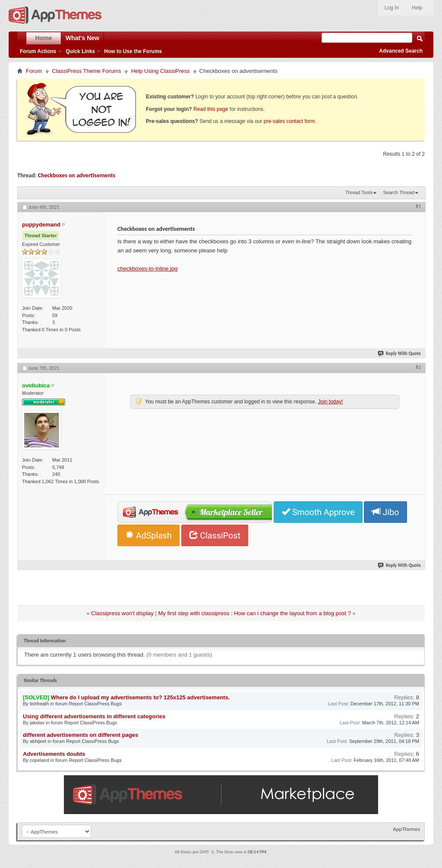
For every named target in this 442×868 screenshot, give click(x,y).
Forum (34, 71)
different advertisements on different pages (81, 735)
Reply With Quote (400, 354)
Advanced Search (401, 51)
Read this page (211, 109)
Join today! (330, 402)
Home (44, 38)
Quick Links (80, 51)
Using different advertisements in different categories (94, 716)
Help (417, 8)
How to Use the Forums (133, 51)
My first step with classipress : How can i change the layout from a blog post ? (254, 613)
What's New (82, 38)
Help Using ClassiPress (161, 71)
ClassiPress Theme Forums (87, 71)
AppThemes (406, 829)
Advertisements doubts (54, 754)
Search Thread (399, 192)
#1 (418, 206)
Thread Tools (359, 192)
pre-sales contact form (289, 121)
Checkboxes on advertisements (77, 175)
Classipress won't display (122, 613)
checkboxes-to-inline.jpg (147, 269)
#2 (418, 367)
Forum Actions (38, 51)
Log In (392, 8)
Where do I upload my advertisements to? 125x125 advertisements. (140, 697)
